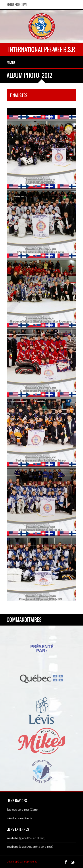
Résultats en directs (19, 818)
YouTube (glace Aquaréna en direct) (30, 847)
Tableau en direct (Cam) (22, 810)
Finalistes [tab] (19, 95)
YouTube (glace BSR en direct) (26, 838)
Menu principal (17, 5)
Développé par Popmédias (22, 861)
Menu (11, 62)
